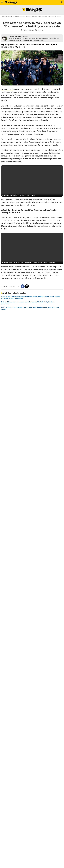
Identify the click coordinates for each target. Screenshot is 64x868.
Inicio (3, 17)
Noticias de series (26, 17)
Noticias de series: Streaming (40, 17)
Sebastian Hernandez (15, 37)
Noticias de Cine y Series (13, 17)
